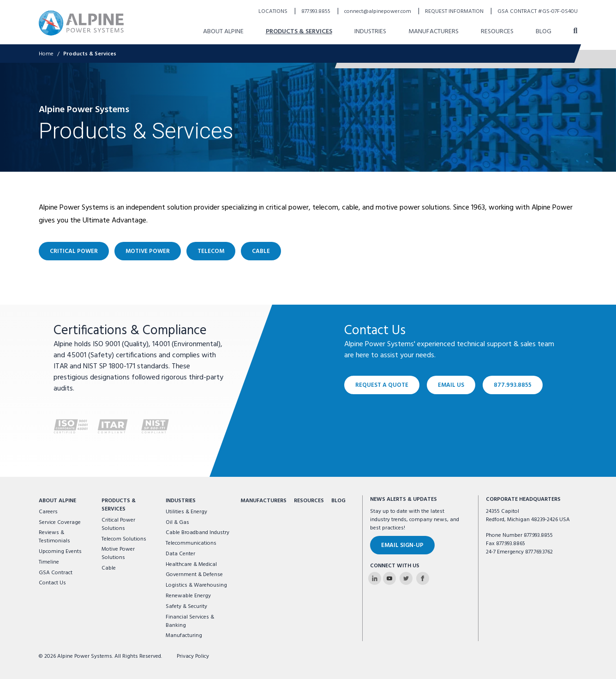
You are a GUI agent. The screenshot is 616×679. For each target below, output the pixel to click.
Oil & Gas (177, 523)
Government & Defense (194, 575)
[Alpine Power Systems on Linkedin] (375, 578)
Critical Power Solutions (118, 524)
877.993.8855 (513, 385)
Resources (309, 501)
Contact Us (52, 583)
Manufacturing (184, 636)
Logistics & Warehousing (196, 585)
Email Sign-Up (402, 545)
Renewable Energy (188, 596)
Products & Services (119, 505)
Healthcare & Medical (191, 565)
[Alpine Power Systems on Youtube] (389, 578)
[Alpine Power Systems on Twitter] (406, 578)
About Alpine (57, 501)
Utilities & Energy (186, 512)
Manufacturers (263, 501)
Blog (338, 501)
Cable (109, 568)
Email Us (451, 385)
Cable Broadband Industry (197, 533)
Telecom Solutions (124, 539)
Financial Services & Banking (190, 621)
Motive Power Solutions (118, 553)
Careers (48, 512)
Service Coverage (60, 523)
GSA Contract (56, 573)
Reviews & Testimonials (54, 537)
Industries (181, 501)
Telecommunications (191, 543)
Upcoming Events (60, 552)
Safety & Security (186, 607)
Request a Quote (382, 385)
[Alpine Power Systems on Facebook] (423, 578)
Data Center (180, 554)
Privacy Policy (193, 656)
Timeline (49, 562)
